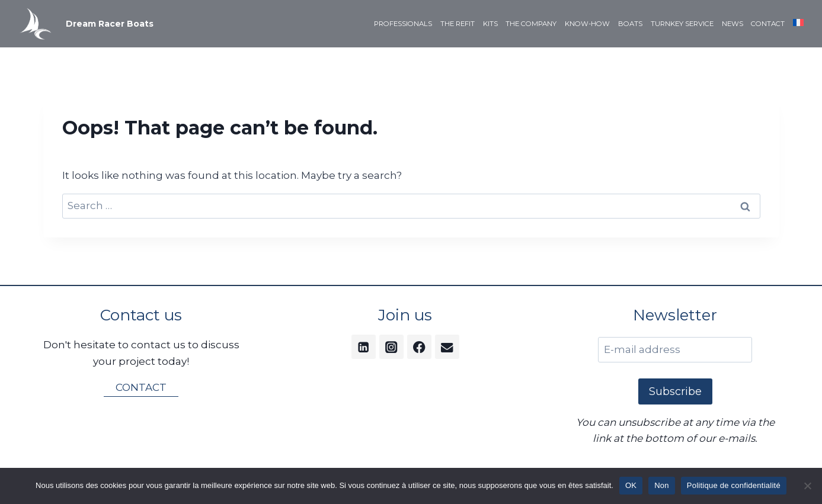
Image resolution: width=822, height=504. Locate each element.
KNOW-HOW (587, 24)
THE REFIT (458, 24)
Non (662, 485)
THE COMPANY (531, 24)
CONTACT (768, 24)
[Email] (447, 347)
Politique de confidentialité (734, 485)
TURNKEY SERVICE (682, 24)
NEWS (733, 24)
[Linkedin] (364, 347)
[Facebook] (419, 347)
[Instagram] (391, 347)
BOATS (630, 24)
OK (631, 485)
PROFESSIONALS (403, 24)
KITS (490, 24)
